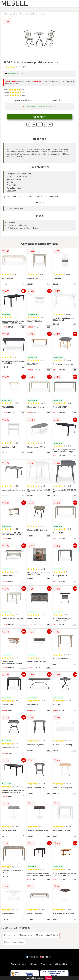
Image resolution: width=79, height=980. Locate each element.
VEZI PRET (40, 117)
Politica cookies (60, 964)
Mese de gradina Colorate (47, 935)
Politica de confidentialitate (40, 964)
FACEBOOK (32, 957)
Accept (49, 978)
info (23, 284)
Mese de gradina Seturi (14, 942)
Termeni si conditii (19, 964)
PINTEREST (46, 957)
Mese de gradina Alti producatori (32, 14)
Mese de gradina (11, 14)
